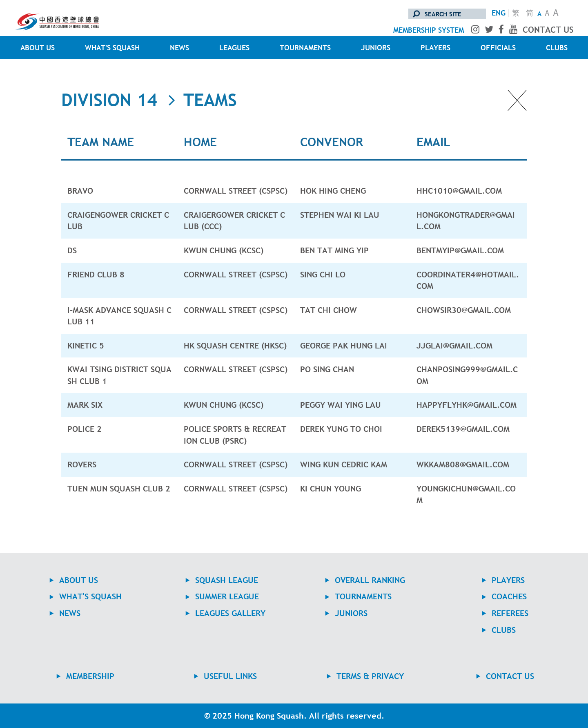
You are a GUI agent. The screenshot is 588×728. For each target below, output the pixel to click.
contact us (548, 30)
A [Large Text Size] (556, 14)
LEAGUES (234, 48)
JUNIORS (376, 48)
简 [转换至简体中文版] (530, 14)
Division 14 (109, 100)
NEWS (179, 48)
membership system (429, 30)
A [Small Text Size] (539, 13)
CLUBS (557, 48)
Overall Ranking (370, 580)
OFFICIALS (498, 48)
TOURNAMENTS (305, 48)
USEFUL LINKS (230, 676)
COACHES (509, 596)
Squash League (227, 580)
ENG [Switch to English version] (499, 13)
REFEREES (510, 613)
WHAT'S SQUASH (112, 48)
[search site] (447, 14)
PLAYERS (435, 48)
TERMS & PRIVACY (370, 676)
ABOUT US (38, 48)
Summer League (227, 596)
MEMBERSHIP (90, 676)
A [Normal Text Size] (547, 14)
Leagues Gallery (230, 613)
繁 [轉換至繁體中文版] (516, 14)
